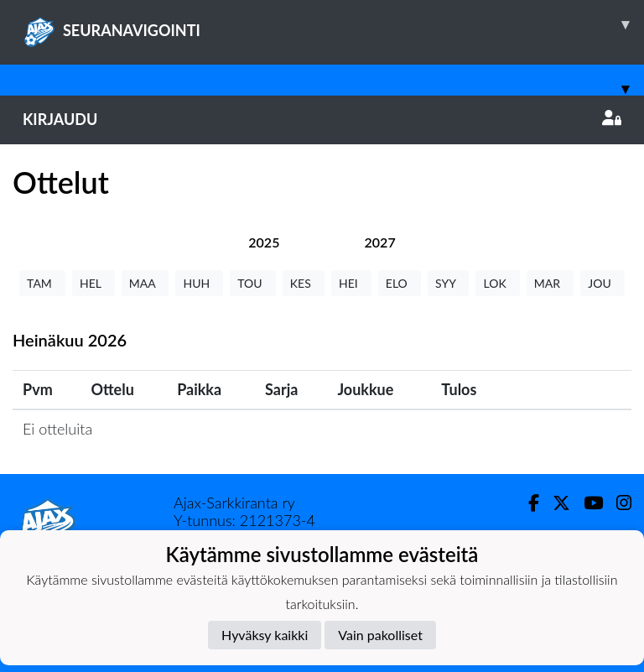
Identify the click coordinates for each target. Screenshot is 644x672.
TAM (42, 283)
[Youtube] (587, 503)
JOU (602, 283)
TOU (253, 283)
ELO (400, 283)
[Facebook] (527, 503)
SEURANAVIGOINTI (333, 24)
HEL (93, 283)
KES (304, 283)
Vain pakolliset (380, 635)
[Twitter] (555, 503)
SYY (448, 283)
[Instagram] (617, 503)
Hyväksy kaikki (265, 635)
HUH (199, 283)
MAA (145, 283)
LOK (497, 283)
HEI (351, 283)
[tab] (264, 242)
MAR (550, 283)
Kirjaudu (322, 119)
